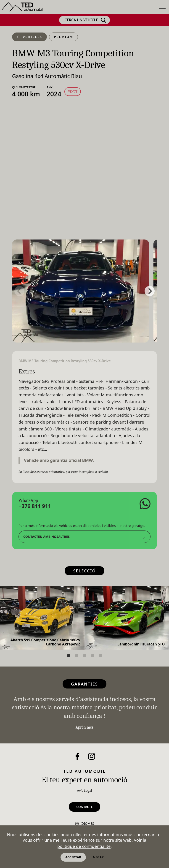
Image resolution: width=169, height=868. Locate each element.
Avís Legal (84, 790)
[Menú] (162, 7)
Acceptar (73, 857)
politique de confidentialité (84, 846)
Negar (98, 857)
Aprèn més (85, 727)
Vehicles (30, 37)
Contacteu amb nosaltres (84, 536)
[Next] (150, 291)
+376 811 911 (35, 506)
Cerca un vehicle (85, 20)
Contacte (84, 807)
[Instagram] (92, 756)
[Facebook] (77, 756)
